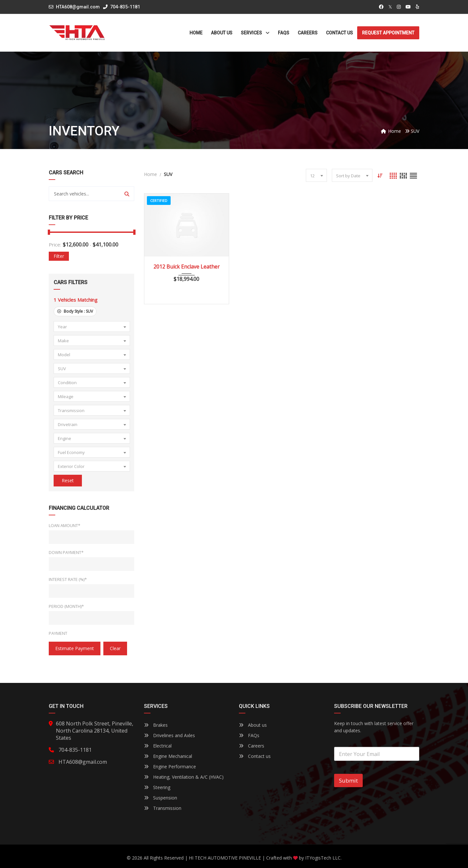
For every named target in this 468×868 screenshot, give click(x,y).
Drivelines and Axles (169, 735)
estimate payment (75, 648)
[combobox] (92, 327)
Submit (348, 780)
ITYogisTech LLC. (323, 858)
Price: (55, 245)
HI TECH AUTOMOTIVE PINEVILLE (225, 858)
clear (115, 648)
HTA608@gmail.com (78, 7)
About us (253, 725)
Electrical (158, 746)
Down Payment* (66, 552)
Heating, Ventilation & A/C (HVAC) (184, 777)
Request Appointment (388, 33)
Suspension (161, 798)
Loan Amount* (65, 525)
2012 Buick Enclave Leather (187, 267)
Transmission (163, 808)
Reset (68, 480)
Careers (252, 746)
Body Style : (75, 311)
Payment (58, 633)
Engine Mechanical (168, 756)
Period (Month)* (66, 606)
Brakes (156, 725)
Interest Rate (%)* (68, 579)
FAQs (249, 735)
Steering (157, 787)
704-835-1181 (122, 7)
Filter (59, 256)
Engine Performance (170, 767)
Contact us (255, 756)
